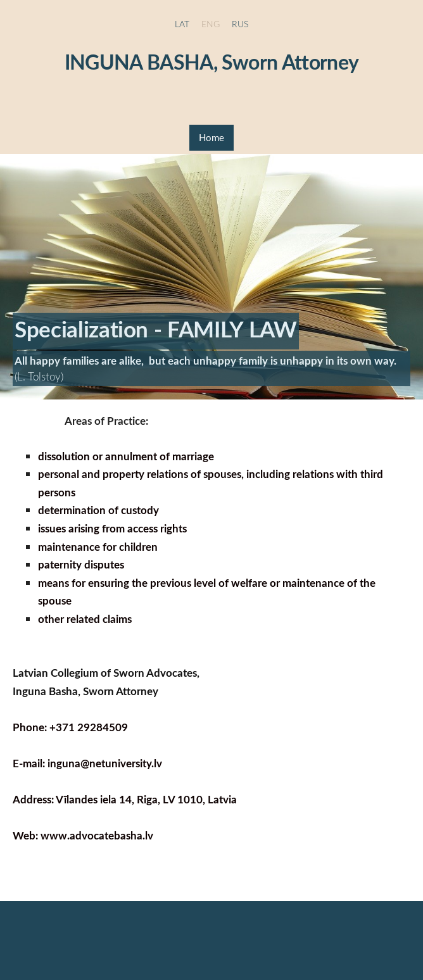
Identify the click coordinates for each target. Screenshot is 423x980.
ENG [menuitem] (211, 24)
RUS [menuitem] (240, 24)
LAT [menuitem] (182, 24)
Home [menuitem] (211, 137)
